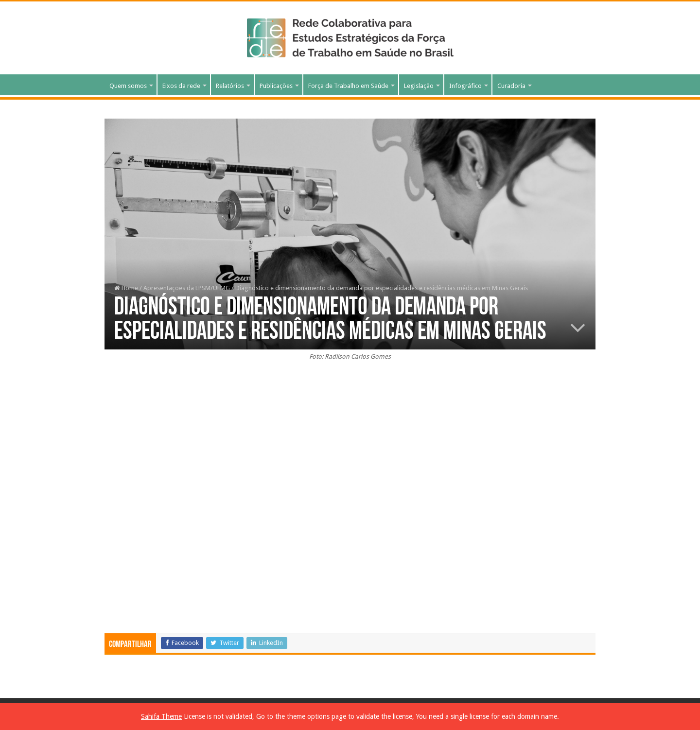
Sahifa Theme (161, 716)
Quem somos (128, 86)
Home (126, 288)
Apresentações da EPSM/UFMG (187, 288)
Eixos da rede (181, 86)
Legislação (419, 86)
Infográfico (465, 86)
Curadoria (511, 86)
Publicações (276, 86)
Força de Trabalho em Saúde (348, 86)
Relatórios (230, 86)
